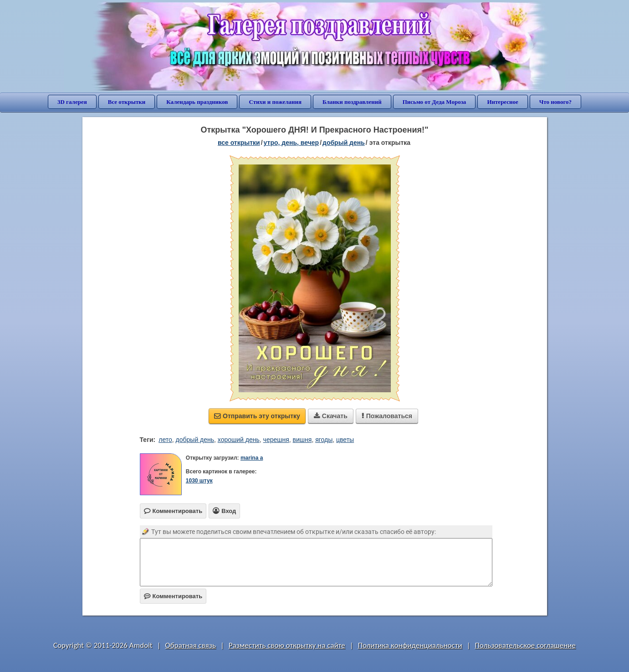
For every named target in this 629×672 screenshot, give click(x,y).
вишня (302, 440)
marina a (252, 458)
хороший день (239, 440)
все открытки (239, 143)
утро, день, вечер (291, 143)
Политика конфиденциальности (410, 645)
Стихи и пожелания (275, 102)
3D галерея (72, 102)
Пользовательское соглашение (525, 645)
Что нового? (555, 102)
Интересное (502, 102)
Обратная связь (191, 645)
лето (165, 440)
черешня (276, 440)
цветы (345, 440)
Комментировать (173, 596)
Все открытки (127, 102)
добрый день (344, 143)
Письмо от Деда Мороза (435, 102)
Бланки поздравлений (352, 102)
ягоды (324, 440)
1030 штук (199, 481)
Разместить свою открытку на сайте (287, 645)
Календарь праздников (197, 102)
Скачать (331, 416)
